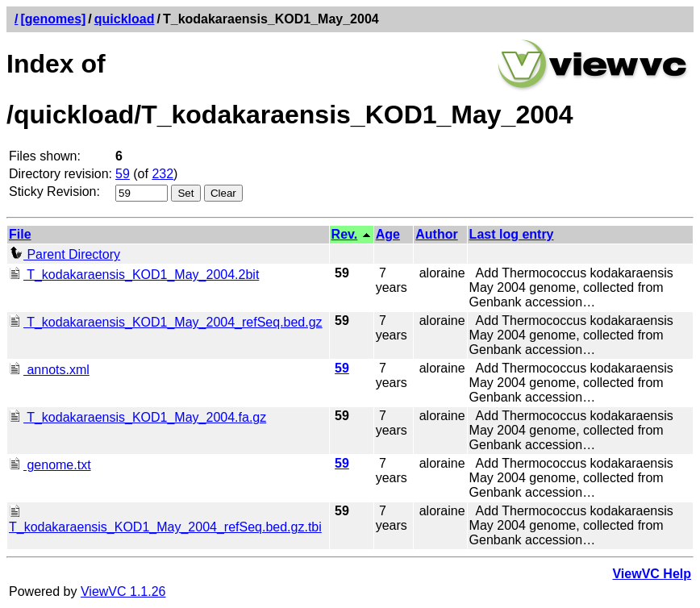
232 (162, 174)
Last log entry (512, 234)
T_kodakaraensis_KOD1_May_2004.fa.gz (137, 417)
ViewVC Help (652, 574)
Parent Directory (65, 254)
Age (388, 234)
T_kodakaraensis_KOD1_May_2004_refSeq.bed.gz (166, 322)
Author (436, 234)
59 (123, 174)
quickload (125, 19)
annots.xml (49, 370)
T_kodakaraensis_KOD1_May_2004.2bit (134, 275)
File (20, 234)
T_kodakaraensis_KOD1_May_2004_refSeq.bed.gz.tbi (165, 520)
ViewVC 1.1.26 (123, 591)
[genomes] (53, 19)
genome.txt (50, 465)
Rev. (345, 234)
